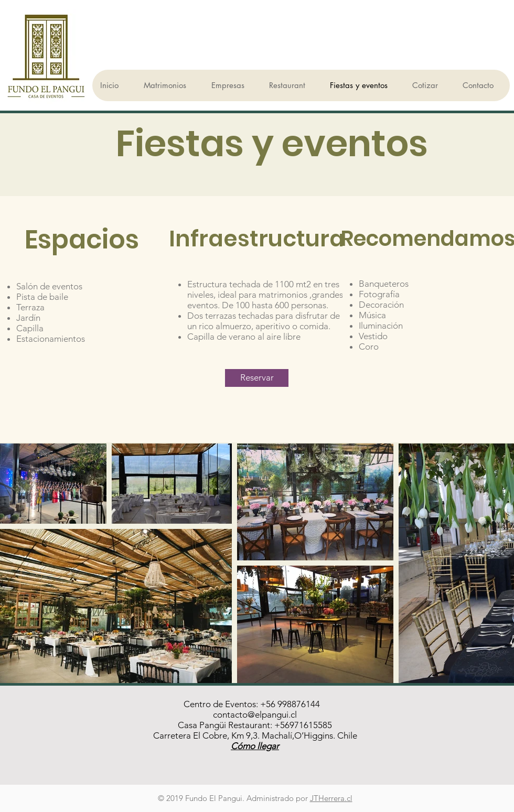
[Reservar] (257, 378)
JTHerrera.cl (331, 798)
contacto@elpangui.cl (255, 714)
